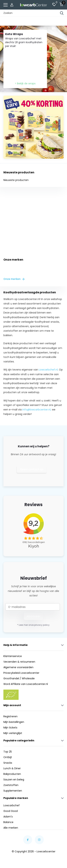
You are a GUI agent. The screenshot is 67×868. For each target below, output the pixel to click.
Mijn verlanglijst (13, 733)
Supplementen (13, 791)
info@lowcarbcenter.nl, (37, 410)
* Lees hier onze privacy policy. (34, 625)
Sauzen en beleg (14, 780)
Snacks (8, 763)
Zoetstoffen (11, 785)
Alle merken (11, 828)
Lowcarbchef (12, 805)
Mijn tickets (10, 728)
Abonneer (34, 616)
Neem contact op (32, 469)
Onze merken (14, 279)
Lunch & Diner (12, 768)
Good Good (11, 811)
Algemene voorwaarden (18, 667)
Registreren (10, 716)
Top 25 (8, 752)
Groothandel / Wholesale (19, 678)
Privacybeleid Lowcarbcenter (21, 673)
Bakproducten (12, 774)
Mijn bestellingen (14, 722)
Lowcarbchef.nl (48, 370)
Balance (8, 822)
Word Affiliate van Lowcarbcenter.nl (26, 684)
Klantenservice (13, 656)
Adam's (8, 817)
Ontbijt (8, 757)
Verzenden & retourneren (19, 662)
